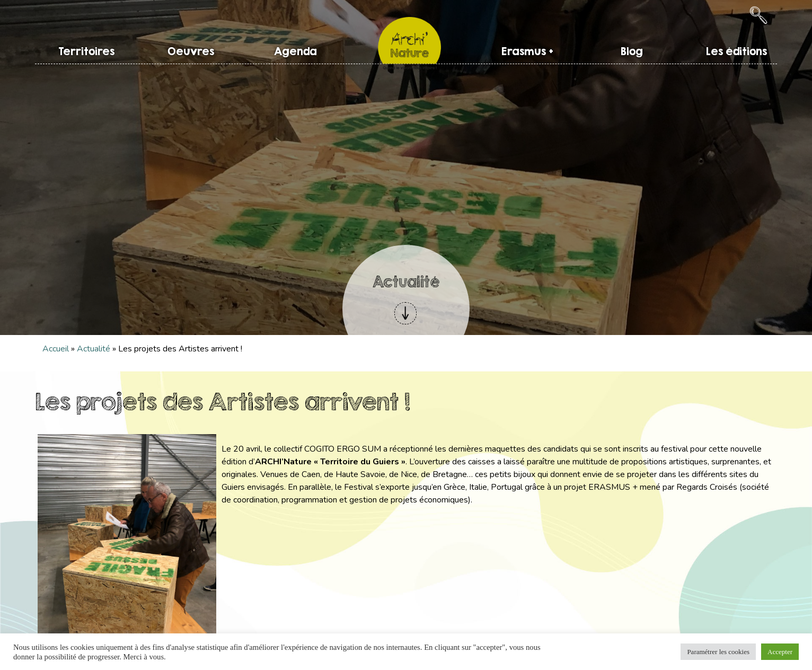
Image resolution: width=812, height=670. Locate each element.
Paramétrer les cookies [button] (718, 652)
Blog (632, 51)
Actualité (94, 349)
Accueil (56, 349)
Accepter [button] (780, 652)
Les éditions (736, 51)
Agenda (295, 51)
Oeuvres (191, 51)
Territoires (86, 51)
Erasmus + (527, 51)
